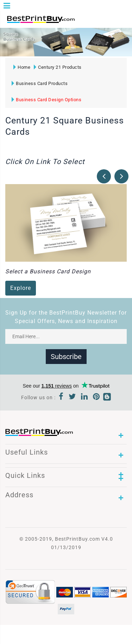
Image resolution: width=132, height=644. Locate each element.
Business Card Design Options (46, 100)
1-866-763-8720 (88, 22)
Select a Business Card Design (48, 271)
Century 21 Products (58, 67)
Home (22, 67)
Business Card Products (40, 83)
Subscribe (66, 357)
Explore (21, 288)
